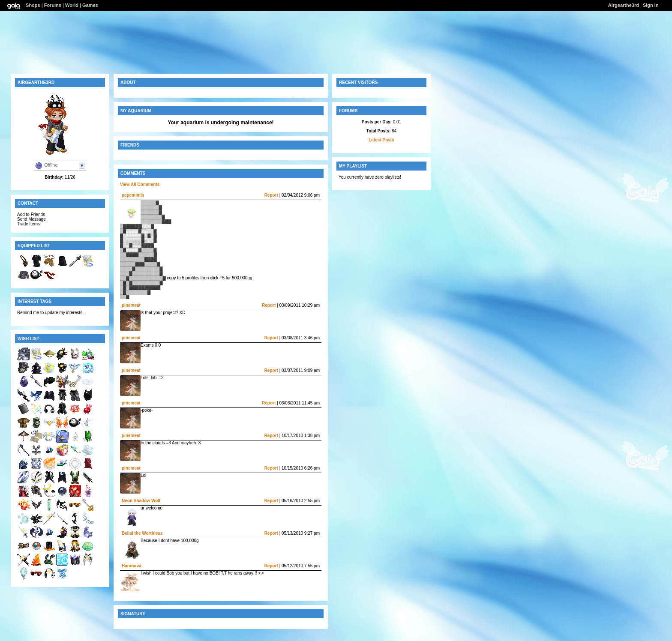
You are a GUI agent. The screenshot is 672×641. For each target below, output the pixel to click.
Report (271, 195)
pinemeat (131, 305)
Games (90, 5)
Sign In (651, 5)
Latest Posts (381, 140)
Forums (53, 5)
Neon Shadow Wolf (141, 501)
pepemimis (133, 195)
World (72, 5)
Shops (33, 5)
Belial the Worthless (142, 533)
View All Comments (140, 184)
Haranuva (132, 566)
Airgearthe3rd (624, 5)
